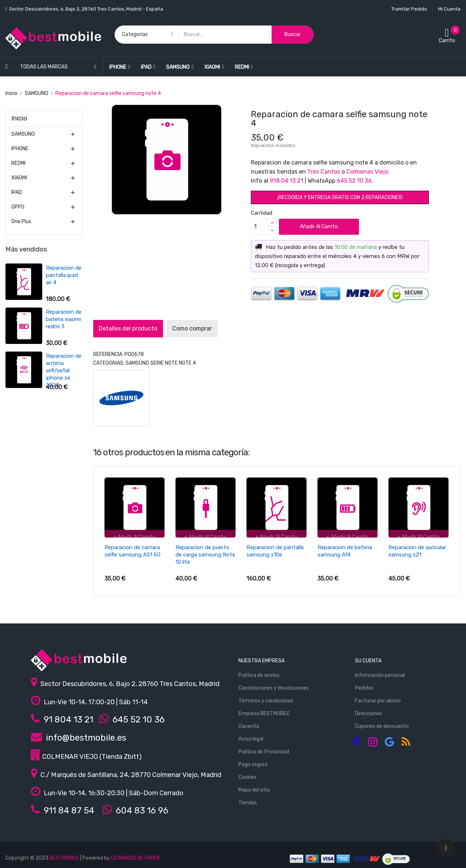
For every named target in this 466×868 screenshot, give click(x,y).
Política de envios (259, 672)
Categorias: (109, 363)
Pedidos (364, 685)
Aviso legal (251, 736)
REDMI (18, 163)
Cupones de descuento (382, 723)
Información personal (380, 672)
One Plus (21, 221)
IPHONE (20, 149)
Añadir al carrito (319, 227)
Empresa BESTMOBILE (264, 710)
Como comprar (208, 328)
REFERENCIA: (108, 354)
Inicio (19, 118)
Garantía (249, 723)
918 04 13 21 (287, 181)
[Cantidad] (260, 227)
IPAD (17, 192)
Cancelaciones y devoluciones (274, 685)
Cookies (248, 774)
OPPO (18, 207)
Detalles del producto (133, 328)
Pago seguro (253, 761)
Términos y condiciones (266, 697)
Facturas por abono (378, 697)
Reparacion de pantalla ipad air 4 (24, 275)
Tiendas (248, 799)
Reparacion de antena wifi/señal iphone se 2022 (24, 370)
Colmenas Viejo (367, 172)
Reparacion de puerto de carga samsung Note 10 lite (205, 555)
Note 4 (187, 363)
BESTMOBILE (64, 855)
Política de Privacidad (264, 748)
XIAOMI (19, 178)
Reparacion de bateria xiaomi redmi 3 (24, 319)
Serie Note (164, 363)
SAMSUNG (23, 134)
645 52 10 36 (354, 181)
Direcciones (369, 710)
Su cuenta (368, 657)
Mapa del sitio (254, 787)
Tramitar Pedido (409, 9)
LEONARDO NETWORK (136, 855)
